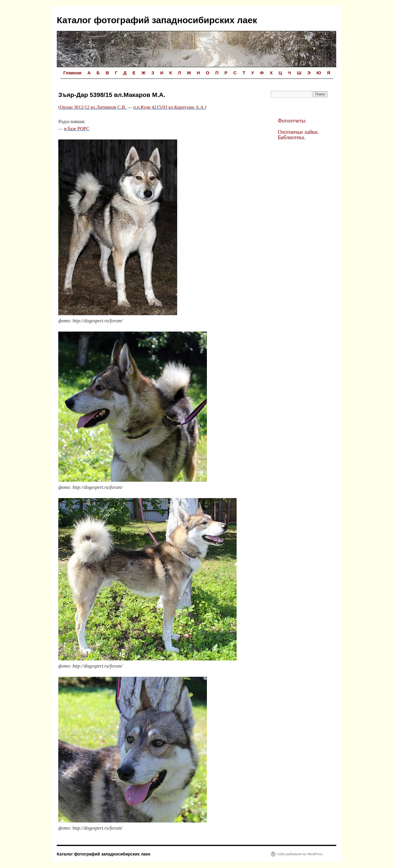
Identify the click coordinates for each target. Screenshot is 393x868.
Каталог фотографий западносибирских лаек (157, 20)
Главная (72, 73)
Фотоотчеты (291, 121)
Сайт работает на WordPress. (300, 854)
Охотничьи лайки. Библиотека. (298, 135)
